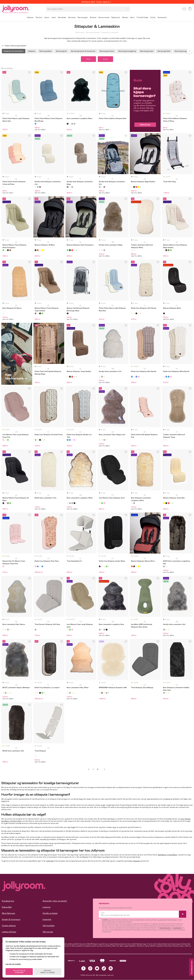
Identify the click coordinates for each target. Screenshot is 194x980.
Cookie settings (9, 926)
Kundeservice (8, 901)
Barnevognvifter (164, 51)
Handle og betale (50, 913)
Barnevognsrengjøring (127, 51)
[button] (184, 9)
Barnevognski (61, 51)
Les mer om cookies (13, 964)
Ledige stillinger (9, 932)
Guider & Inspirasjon (11, 919)
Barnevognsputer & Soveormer (83, 51)
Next (189, 51)
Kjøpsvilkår (7, 907)
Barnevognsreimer (107, 51)
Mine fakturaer (9, 913)
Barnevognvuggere (182, 51)
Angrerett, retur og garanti (55, 901)
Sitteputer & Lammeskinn (110, 32)
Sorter (106, 59)
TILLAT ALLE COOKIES (19, 972)
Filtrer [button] (88, 59)
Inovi (183, 819)
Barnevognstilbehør (93, 32)
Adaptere (31, 51)
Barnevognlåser (46, 51)
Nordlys (188, 819)
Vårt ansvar (48, 932)
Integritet (47, 919)
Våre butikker (49, 926)
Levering (46, 907)
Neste (104, 770)
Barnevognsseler (147, 51)
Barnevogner (80, 32)
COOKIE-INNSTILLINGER (48, 972)
